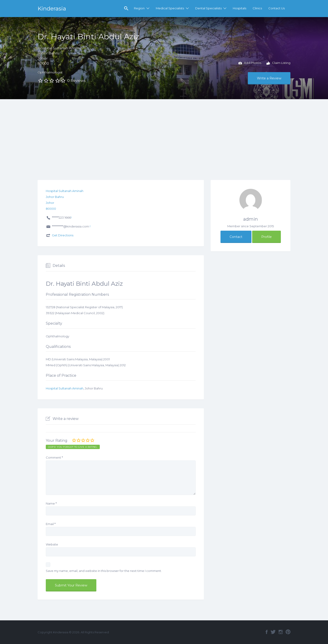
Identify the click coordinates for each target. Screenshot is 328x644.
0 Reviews (76, 81)
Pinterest (288, 632)
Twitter (273, 632)
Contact (236, 237)
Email (51, 524)
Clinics (257, 8)
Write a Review (269, 78)
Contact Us (277, 8)
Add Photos (250, 63)
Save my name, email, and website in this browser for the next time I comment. (104, 571)
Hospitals (240, 8)
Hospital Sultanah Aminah (65, 388)
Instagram (281, 632)
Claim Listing (278, 63)
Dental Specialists (208, 8)
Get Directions (63, 235)
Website (52, 544)
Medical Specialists (170, 8)
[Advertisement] (164, 133)
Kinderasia (52, 9)
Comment (54, 457)
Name (51, 503)
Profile (266, 237)
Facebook (267, 632)
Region (139, 8)
